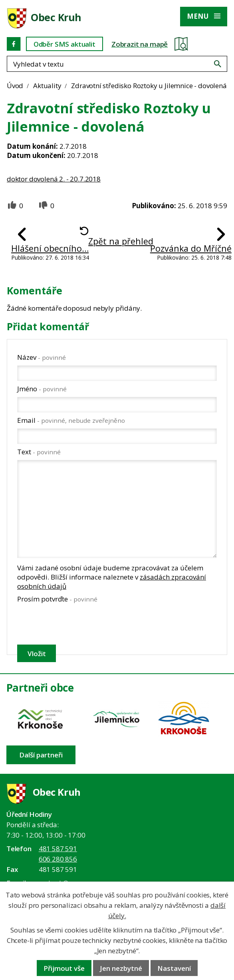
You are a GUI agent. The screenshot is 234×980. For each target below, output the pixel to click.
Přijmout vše (64, 968)
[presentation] (77, 624)
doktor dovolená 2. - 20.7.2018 (54, 179)
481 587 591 (58, 849)
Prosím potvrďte (57, 599)
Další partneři (41, 755)
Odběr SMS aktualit (64, 44)
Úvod (15, 86)
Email (71, 420)
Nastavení (174, 968)
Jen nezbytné (121, 968)
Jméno (42, 389)
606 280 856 (58, 859)
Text (39, 452)
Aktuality (47, 86)
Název (42, 357)
